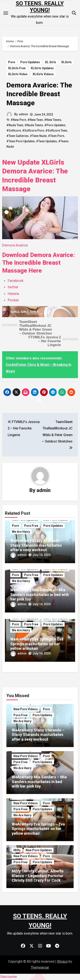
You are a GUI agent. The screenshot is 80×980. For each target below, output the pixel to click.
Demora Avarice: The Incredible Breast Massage (39, 94)
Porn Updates (30, 62)
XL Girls (51, 62)
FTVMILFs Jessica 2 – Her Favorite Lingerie (45, 341)
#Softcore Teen (56, 131)
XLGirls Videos (43, 74)
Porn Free (31, 526)
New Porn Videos (26, 709)
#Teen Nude (38, 136)
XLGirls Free (17, 68)
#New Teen (35, 120)
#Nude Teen (15, 125)
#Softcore (14, 131)
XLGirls (66, 62)
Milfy (17, 850)
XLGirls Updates (42, 68)
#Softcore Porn (33, 131)
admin (23, 114)
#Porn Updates (55, 125)
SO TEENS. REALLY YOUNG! (40, 7)
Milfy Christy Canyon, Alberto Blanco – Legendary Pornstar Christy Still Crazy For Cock (38, 876)
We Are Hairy (21, 532)
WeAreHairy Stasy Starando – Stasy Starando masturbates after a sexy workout (37, 545)
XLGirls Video (18, 74)
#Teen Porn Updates (21, 141)
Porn (12, 62)
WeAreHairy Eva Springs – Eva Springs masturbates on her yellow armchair (37, 644)
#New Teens (53, 120)
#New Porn (18, 120)
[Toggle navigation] (6, 13)
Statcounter (9, 977)
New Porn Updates (39, 850)
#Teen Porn (56, 136)
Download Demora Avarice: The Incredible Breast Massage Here (39, 263)
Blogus (62, 961)
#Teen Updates (47, 141)
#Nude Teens (34, 125)
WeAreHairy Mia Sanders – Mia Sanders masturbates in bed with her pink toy (40, 594)
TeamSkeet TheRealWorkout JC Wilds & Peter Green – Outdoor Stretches (36, 328)
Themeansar (40, 967)
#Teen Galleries (17, 136)
